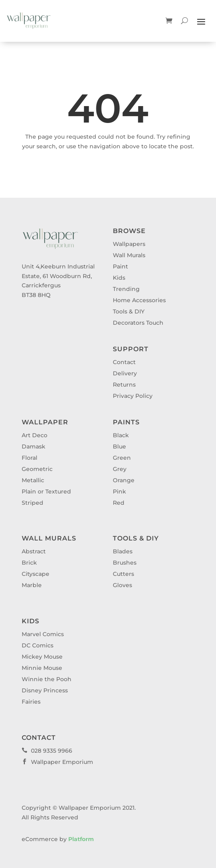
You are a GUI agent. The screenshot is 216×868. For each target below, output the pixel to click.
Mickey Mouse (42, 657)
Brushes (125, 563)
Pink (119, 491)
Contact (124, 362)
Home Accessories (139, 300)
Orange (124, 480)
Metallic (33, 480)
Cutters (123, 574)
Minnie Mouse (42, 668)
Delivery (125, 373)
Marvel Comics (43, 634)
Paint (120, 266)
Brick (29, 563)
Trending (126, 289)
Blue (119, 446)
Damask (34, 446)
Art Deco (35, 435)
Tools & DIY (129, 311)
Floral (30, 458)
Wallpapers (129, 244)
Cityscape (36, 574)
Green (122, 458)
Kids (119, 278)
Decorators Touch (138, 323)
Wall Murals (129, 255)
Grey (120, 469)
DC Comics (38, 645)
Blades (123, 551)
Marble (32, 585)
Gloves (122, 585)
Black (121, 435)
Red (119, 503)
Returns (124, 385)
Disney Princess (45, 690)
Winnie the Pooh (47, 679)
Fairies (31, 702)
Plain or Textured (46, 491)
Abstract (34, 551)
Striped (33, 503)
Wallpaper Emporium (57, 762)
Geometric (37, 469)
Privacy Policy (133, 396)
